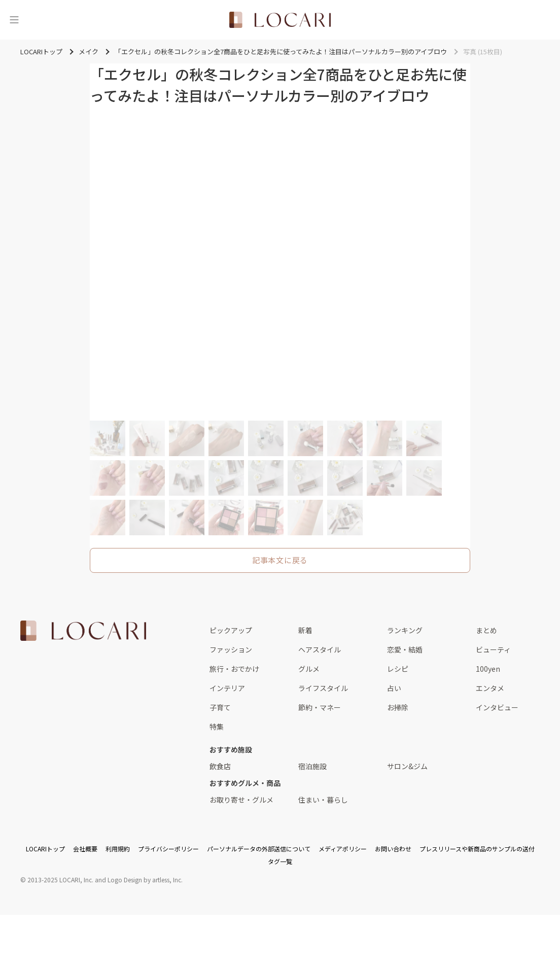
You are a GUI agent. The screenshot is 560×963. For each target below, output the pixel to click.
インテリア (227, 688)
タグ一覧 (280, 861)
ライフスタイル (323, 688)
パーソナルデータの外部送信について (259, 849)
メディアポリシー (343, 849)
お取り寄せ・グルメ (241, 800)
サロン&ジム (407, 766)
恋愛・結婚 (405, 649)
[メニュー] (14, 20)
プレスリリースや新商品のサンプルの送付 (477, 849)
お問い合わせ (393, 849)
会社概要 (85, 849)
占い (394, 688)
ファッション (231, 649)
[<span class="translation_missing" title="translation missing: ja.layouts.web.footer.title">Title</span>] (83, 631)
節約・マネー (320, 707)
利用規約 (118, 849)
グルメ (309, 669)
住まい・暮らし (323, 800)
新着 (305, 630)
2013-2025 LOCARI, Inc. (60, 880)
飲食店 (220, 766)
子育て (220, 707)
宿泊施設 (312, 766)
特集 (217, 727)
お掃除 (398, 707)
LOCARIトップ (45, 849)
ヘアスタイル (320, 649)
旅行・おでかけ (234, 669)
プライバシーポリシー (168, 849)
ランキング (405, 630)
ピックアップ (231, 630)
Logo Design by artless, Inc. (145, 880)
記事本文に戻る (280, 560)
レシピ (398, 669)
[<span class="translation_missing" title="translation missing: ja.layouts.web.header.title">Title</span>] (280, 20)
